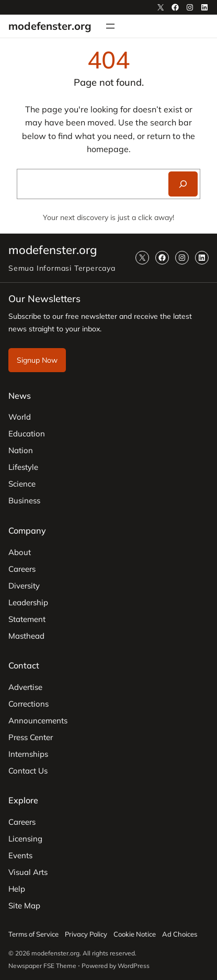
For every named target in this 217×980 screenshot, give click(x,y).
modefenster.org (50, 26)
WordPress (134, 966)
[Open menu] (110, 26)
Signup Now (37, 360)
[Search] (183, 184)
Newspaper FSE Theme (42, 966)
